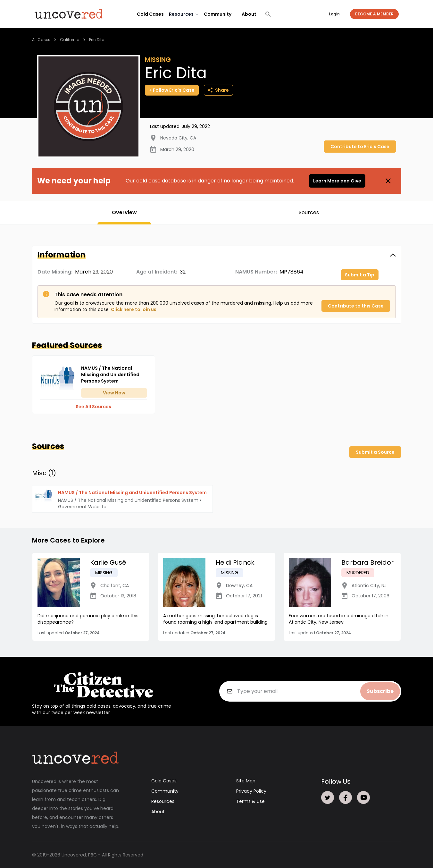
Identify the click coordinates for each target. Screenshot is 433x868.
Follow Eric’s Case (172, 90)
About (249, 14)
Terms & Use (250, 801)
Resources (163, 801)
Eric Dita (97, 40)
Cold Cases (150, 14)
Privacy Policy (251, 791)
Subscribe (380, 691)
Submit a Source (375, 452)
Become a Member (374, 14)
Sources (309, 212)
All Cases (41, 40)
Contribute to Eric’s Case (360, 147)
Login (334, 14)
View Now (114, 393)
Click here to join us (134, 309)
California (70, 40)
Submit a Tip (360, 275)
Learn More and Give (337, 181)
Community (218, 14)
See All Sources (93, 407)
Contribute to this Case (356, 306)
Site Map (246, 780)
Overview (124, 212)
